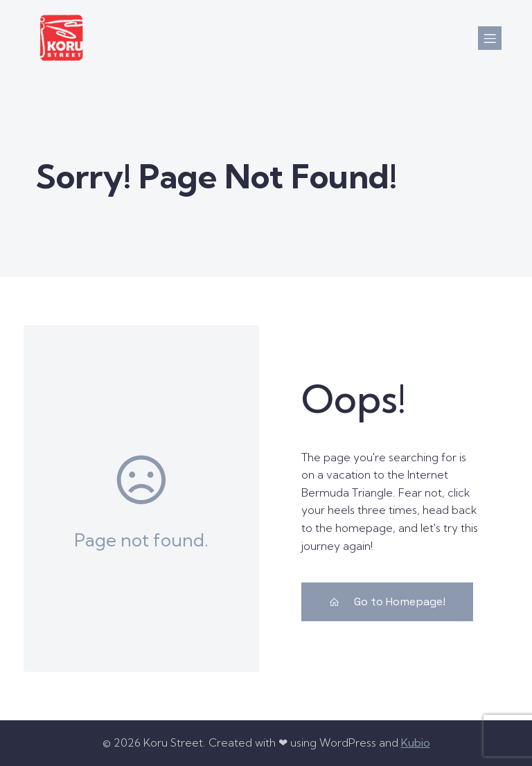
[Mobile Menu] (490, 38)
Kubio (416, 742)
